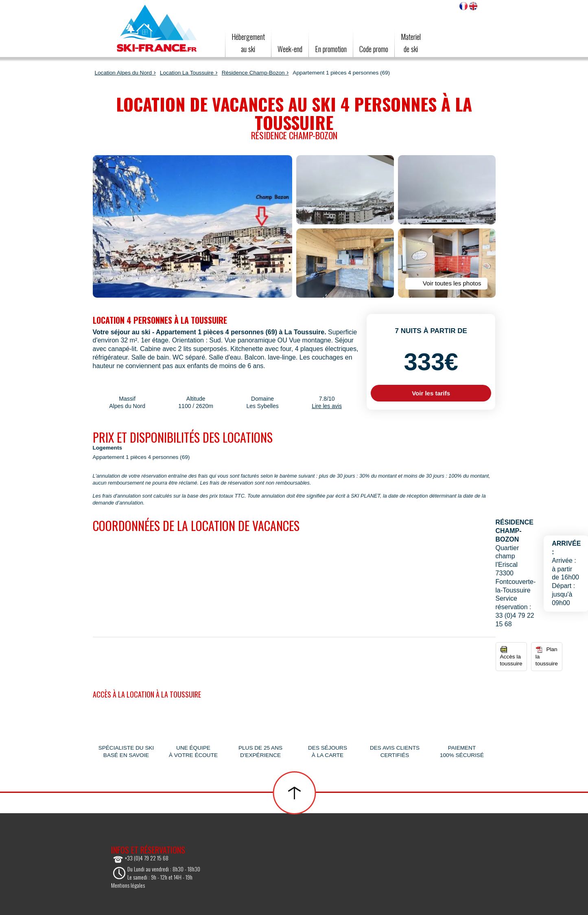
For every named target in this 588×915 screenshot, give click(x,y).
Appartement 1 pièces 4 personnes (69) (141, 457)
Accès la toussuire (511, 656)
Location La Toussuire (187, 73)
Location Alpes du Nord (124, 73)
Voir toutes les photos (446, 283)
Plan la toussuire (547, 656)
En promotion (331, 49)
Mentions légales (128, 885)
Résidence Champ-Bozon (253, 73)
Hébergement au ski (248, 43)
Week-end (290, 49)
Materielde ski (411, 43)
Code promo (374, 49)
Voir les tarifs (431, 393)
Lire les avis (327, 406)
